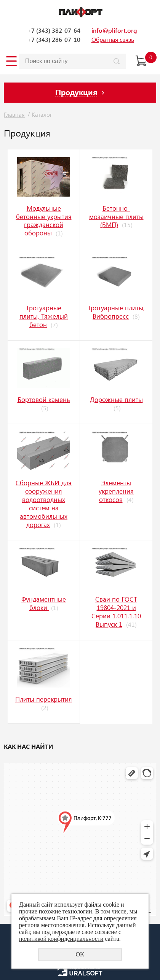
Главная (14, 114)
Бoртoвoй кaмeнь (44, 399)
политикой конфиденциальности (61, 939)
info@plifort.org (114, 30)
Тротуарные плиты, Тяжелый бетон (44, 316)
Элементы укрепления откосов (116, 491)
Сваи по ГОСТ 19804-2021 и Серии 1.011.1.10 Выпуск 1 (116, 612)
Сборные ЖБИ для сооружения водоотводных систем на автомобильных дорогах (44, 504)
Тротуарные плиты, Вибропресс (116, 312)
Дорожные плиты (116, 399)
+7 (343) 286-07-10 (54, 39)
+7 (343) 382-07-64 (54, 30)
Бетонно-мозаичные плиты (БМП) (116, 216)
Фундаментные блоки (44, 603)
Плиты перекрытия (44, 699)
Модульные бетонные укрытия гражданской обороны (44, 221)
